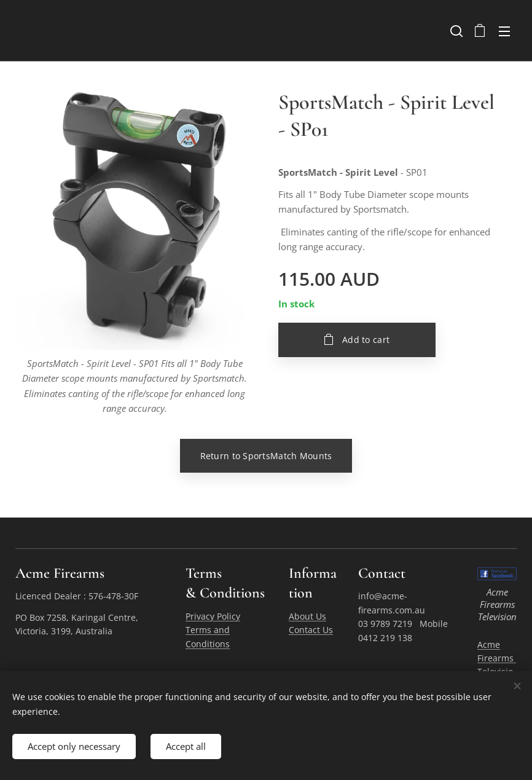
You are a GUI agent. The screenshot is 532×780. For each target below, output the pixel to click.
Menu (504, 31)
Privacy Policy (213, 616)
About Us (307, 616)
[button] (455, 31)
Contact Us (311, 630)
